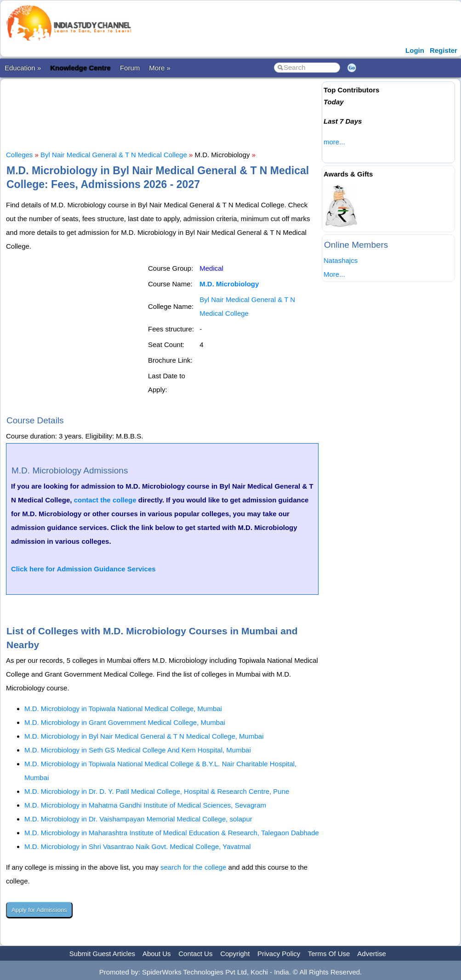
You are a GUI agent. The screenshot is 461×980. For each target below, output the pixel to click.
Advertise (372, 954)
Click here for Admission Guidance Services (83, 569)
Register (444, 50)
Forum (130, 68)
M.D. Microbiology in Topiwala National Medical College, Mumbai (123, 709)
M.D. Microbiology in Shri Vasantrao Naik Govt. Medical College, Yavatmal (138, 846)
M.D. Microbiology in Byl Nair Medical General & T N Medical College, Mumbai (144, 736)
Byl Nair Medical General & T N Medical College (114, 155)
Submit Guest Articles (102, 954)
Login (415, 50)
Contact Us (195, 954)
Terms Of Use (329, 954)
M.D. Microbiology (229, 284)
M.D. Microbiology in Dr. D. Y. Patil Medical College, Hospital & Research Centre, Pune (157, 791)
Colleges (19, 155)
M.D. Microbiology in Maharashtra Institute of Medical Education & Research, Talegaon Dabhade (172, 833)
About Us (157, 954)
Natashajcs (341, 260)
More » (160, 68)
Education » (23, 68)
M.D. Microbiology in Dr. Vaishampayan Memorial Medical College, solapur (138, 819)
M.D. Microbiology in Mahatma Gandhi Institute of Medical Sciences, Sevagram (145, 805)
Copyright (235, 954)
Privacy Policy (279, 954)
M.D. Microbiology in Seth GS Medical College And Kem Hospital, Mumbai (138, 750)
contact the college (105, 500)
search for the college (193, 867)
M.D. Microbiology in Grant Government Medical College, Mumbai (125, 722)
